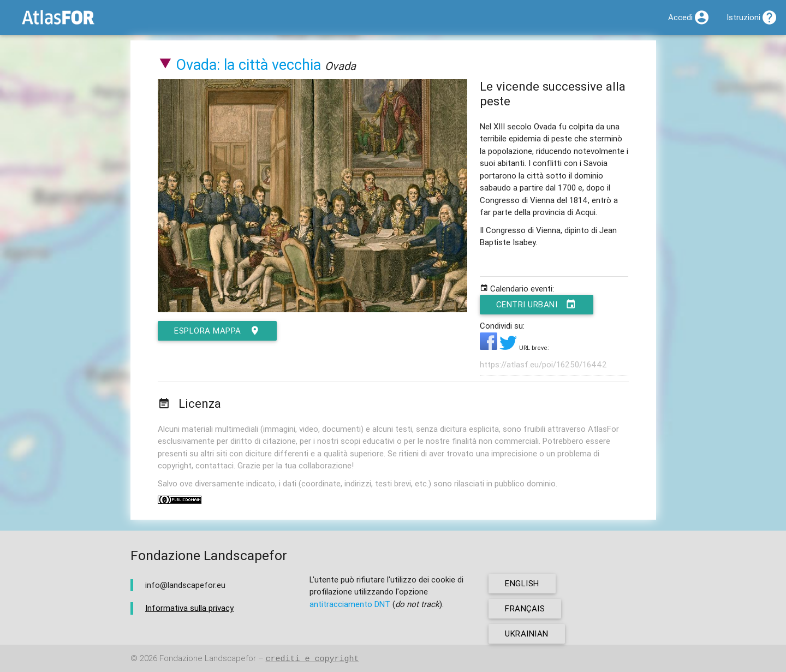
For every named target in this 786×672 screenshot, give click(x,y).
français (525, 608)
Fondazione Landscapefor (208, 659)
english (522, 583)
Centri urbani (537, 305)
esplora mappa (217, 331)
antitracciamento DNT (350, 604)
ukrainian (527, 634)
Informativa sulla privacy (189, 608)
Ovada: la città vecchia (248, 65)
